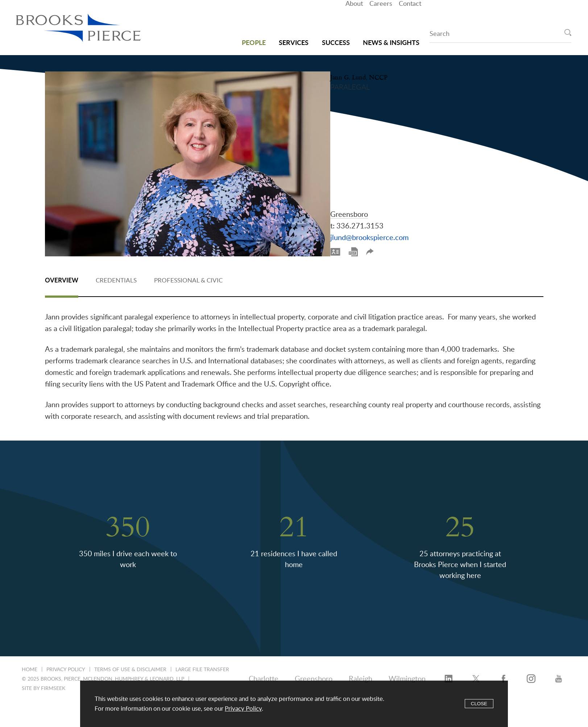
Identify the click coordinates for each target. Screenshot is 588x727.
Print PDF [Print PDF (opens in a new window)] (374, 228)
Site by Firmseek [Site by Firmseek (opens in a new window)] (44, 686)
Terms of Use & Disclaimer (130, 667)
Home (30, 667)
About (354, 16)
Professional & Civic (188, 277)
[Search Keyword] (500, 35)
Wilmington (407, 676)
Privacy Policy (66, 667)
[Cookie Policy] (294, 704)
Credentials (116, 277)
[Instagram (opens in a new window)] (531, 676)
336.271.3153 (381, 203)
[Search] (568, 32)
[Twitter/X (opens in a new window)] (476, 676)
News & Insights (391, 37)
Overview (62, 277)
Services (294, 37)
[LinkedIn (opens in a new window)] (448, 676)
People (254, 37)
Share (391, 228)
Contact (410, 16)
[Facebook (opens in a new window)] (504, 676)
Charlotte (264, 676)
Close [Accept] (479, 704)
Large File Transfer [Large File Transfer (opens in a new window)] (202, 667)
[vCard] (356, 228)
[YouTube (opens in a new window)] (559, 676)
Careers (381, 16)
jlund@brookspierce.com (390, 214)
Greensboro (370, 191)
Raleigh (361, 676)
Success (336, 37)
